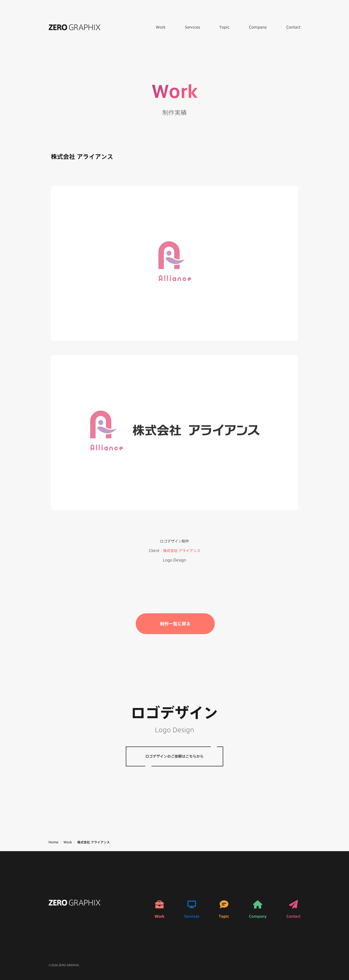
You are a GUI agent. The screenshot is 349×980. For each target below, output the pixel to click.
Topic (224, 27)
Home (53, 842)
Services (192, 27)
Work (161, 27)
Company (258, 27)
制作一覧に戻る (175, 624)
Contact (293, 27)
